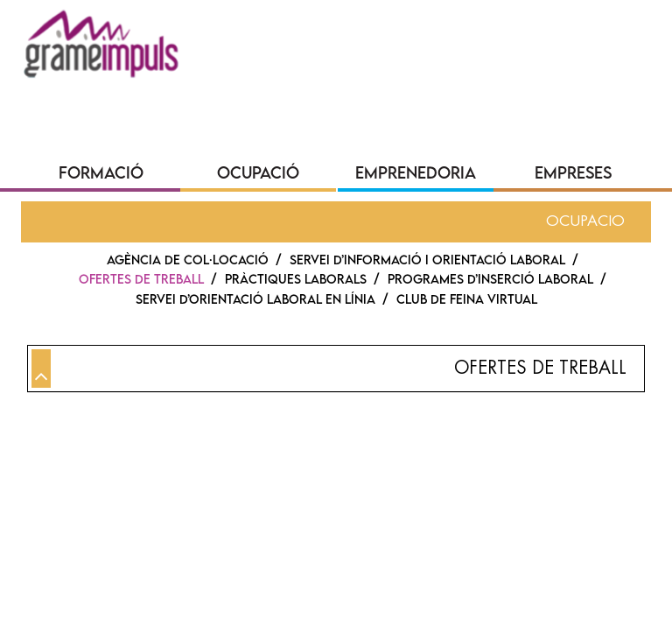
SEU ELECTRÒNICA (114, 121)
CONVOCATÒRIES (487, 91)
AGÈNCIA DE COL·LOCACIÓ (188, 260)
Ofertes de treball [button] (540, 368)
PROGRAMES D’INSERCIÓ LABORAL (490, 279)
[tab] (336, 369)
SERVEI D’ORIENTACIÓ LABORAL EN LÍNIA (255, 299)
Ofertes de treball (141, 279)
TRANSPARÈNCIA (338, 91)
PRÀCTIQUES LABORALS (296, 279)
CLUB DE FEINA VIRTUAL (467, 299)
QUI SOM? (83, 91)
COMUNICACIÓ (199, 91)
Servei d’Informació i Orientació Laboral (427, 260)
